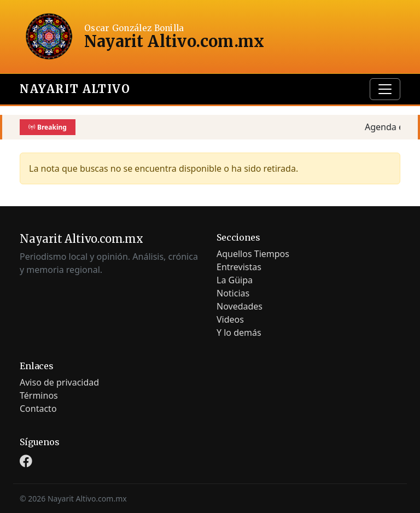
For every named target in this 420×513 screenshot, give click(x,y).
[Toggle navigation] (385, 89)
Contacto (38, 409)
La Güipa (235, 280)
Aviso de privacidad (59, 382)
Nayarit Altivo (75, 89)
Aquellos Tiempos (253, 254)
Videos (230, 319)
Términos (39, 395)
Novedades (240, 306)
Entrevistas (239, 267)
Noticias (233, 293)
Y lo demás (239, 333)
